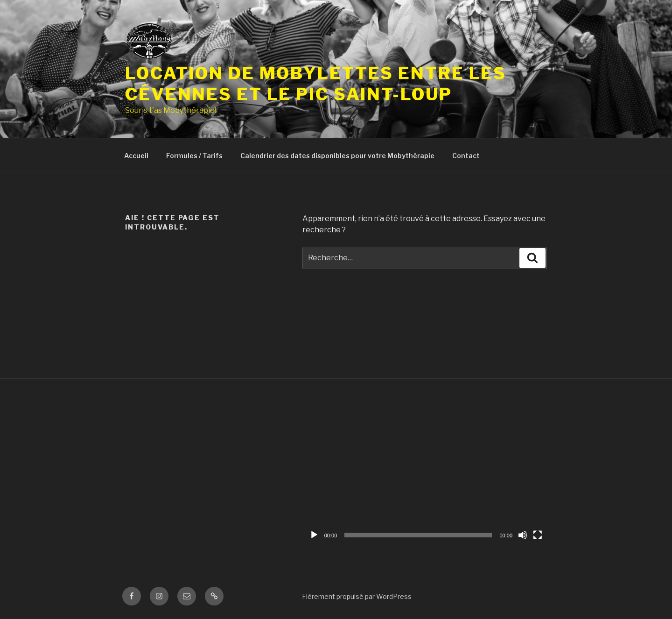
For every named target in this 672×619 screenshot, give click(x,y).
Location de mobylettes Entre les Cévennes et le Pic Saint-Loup (316, 84)
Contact (466, 156)
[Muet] (523, 535)
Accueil (136, 156)
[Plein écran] (538, 535)
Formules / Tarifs (194, 156)
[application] (426, 475)
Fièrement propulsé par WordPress (357, 596)
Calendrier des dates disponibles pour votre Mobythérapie (337, 156)
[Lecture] (314, 535)
